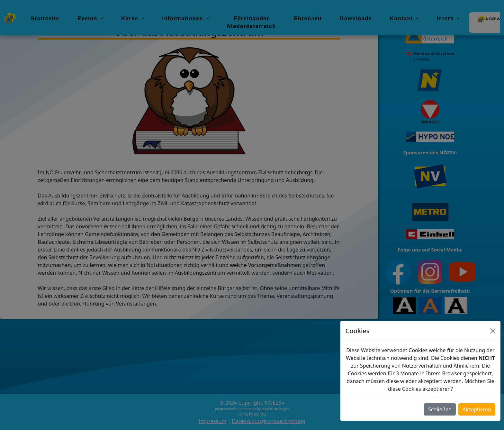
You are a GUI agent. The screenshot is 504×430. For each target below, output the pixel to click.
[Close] (493, 331)
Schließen (440, 409)
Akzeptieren (477, 409)
